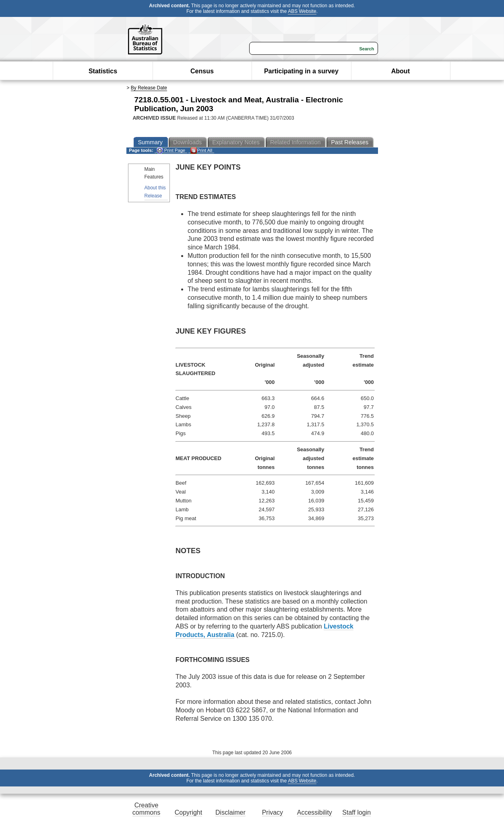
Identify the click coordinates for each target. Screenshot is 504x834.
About (401, 71)
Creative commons (146, 809)
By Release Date (149, 88)
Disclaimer (230, 812)
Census (202, 71)
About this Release (155, 192)
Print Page (171, 150)
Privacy (273, 812)
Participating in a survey (301, 71)
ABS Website (302, 11)
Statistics (103, 71)
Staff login (356, 812)
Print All (201, 150)
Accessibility (315, 812)
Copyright (188, 812)
